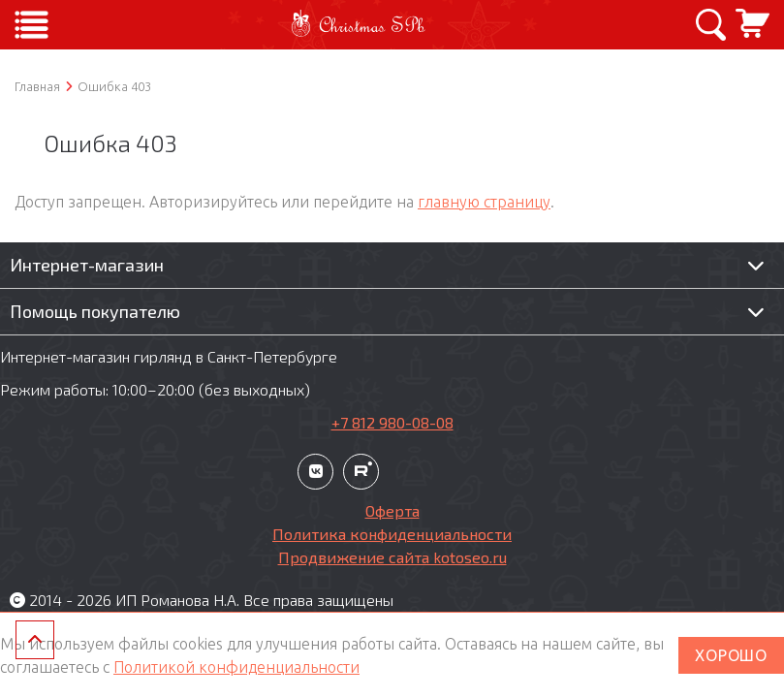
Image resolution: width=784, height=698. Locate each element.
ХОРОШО (731, 655)
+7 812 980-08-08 (392, 422)
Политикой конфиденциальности (236, 667)
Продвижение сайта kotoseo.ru (392, 557)
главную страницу (484, 202)
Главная (37, 86)
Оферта (392, 510)
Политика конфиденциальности (392, 534)
